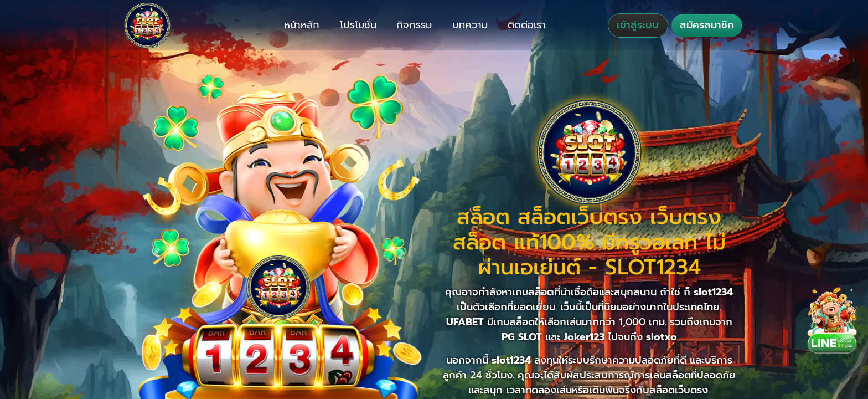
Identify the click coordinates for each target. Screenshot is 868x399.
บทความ (470, 25)
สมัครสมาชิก (707, 25)
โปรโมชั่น (358, 25)
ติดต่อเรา (527, 25)
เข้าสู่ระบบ (638, 25)
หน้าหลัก (302, 25)
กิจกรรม (414, 25)
